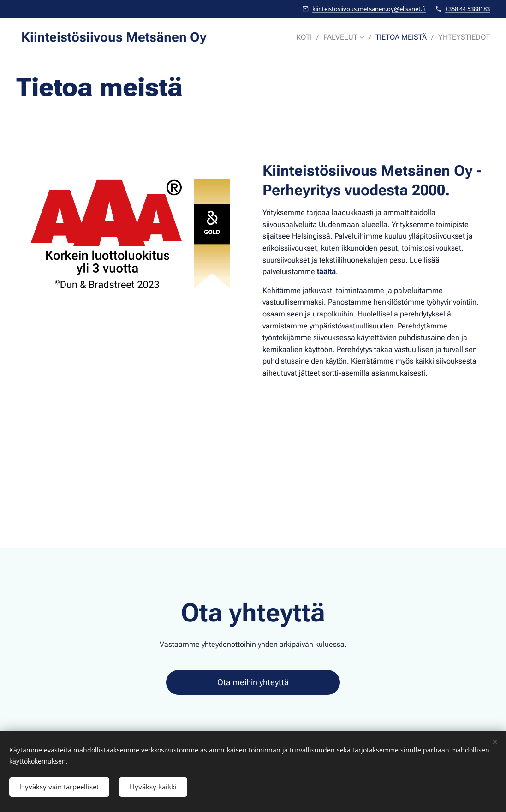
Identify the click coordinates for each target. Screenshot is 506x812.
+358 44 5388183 (467, 9)
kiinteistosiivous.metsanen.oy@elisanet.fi (369, 9)
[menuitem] (313, 37)
